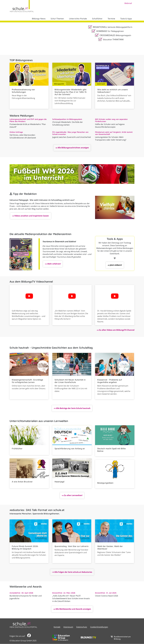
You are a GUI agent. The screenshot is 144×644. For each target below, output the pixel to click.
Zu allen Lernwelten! (73, 495)
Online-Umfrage (16, 132)
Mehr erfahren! (54, 264)
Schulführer (97, 19)
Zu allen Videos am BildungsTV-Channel (117, 330)
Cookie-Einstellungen (99, 627)
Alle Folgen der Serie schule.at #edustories (73, 572)
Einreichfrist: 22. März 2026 (64, 593)
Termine (111, 19)
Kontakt (57, 627)
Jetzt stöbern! (116, 265)
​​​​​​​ (29, 636)
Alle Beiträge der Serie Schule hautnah (73, 408)
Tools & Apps (126, 19)
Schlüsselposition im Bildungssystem (67, 119)
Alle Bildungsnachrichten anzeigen (73, 148)
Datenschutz (82, 627)
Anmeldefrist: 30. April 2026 (21, 593)
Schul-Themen (57, 19)
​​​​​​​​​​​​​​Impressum (68, 627)
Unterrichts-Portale (78, 19)
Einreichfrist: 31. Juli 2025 (106, 593)
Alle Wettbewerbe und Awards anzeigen (73, 609)
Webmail (128, 3)
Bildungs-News (39, 19)
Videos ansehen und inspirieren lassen (32, 216)
